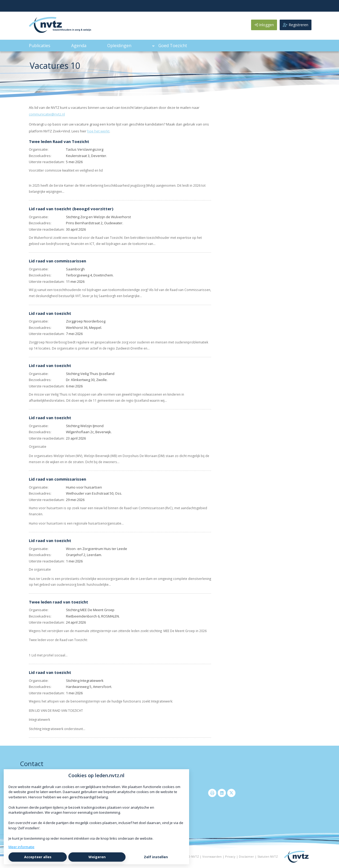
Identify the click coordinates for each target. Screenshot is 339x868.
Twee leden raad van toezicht (59, 602)
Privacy (230, 856)
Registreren (296, 25)
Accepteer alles (38, 857)
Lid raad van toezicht (50, 313)
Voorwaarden (212, 856)
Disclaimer (246, 856)
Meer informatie (21, 847)
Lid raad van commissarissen (57, 261)
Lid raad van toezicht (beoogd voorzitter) (71, 209)
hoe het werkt (98, 131)
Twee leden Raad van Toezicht (59, 141)
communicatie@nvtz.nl (47, 114)
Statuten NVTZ (268, 856)
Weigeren (97, 857)
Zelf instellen (156, 857)
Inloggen (264, 25)
